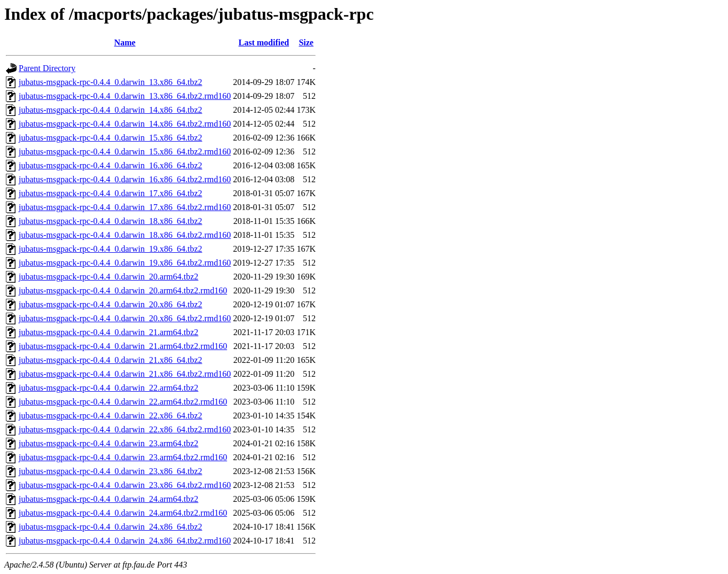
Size (306, 42)
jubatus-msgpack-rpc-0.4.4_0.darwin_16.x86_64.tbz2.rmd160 (125, 179)
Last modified (264, 42)
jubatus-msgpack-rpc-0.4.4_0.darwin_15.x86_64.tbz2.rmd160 (125, 152)
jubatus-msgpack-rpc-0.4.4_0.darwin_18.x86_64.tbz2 (110, 221)
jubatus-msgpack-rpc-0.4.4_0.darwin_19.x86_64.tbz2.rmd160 (125, 263)
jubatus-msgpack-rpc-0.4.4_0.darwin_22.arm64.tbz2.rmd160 (123, 402)
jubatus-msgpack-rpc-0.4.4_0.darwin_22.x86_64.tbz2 (110, 416)
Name (125, 42)
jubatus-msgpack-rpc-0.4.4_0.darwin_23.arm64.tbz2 (108, 443)
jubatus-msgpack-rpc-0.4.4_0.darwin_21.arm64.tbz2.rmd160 (123, 346)
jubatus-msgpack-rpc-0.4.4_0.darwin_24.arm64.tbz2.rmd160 (123, 513)
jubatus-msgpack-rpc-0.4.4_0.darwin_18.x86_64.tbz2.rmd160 (125, 235)
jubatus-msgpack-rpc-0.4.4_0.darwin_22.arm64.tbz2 (108, 388)
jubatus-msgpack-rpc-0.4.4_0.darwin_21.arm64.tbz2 (108, 332)
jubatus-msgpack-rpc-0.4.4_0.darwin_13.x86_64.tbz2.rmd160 (125, 96)
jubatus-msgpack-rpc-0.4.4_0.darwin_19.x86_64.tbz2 (110, 249)
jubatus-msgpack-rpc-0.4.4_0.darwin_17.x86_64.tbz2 (110, 193)
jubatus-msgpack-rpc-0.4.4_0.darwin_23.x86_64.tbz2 (110, 471)
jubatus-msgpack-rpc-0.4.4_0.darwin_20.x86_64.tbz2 (110, 304)
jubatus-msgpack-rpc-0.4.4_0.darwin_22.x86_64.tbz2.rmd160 (125, 429)
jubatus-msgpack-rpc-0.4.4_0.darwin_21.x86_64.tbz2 (110, 360)
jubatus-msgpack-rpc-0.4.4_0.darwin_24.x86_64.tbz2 (110, 527)
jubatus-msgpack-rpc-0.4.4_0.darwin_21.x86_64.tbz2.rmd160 (125, 374)
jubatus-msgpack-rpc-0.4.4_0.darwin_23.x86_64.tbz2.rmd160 (125, 485)
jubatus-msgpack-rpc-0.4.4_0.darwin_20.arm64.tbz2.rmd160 (123, 290)
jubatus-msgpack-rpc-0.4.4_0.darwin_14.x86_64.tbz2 (110, 110)
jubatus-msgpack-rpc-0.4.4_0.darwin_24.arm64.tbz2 (108, 499)
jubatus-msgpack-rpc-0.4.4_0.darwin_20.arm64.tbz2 (108, 277)
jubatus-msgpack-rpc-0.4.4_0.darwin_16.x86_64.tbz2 (110, 165)
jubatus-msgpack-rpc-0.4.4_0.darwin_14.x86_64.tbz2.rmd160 (125, 124)
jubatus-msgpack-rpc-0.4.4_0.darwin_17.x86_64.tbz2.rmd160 (125, 207)
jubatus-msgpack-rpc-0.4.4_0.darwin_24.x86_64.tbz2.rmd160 (125, 541)
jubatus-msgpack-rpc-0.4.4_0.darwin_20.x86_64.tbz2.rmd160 (125, 318)
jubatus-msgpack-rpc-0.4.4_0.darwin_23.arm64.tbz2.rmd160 (123, 457)
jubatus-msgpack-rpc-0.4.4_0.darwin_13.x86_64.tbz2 (110, 82)
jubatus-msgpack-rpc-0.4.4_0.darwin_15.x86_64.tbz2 (110, 138)
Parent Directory (47, 68)
